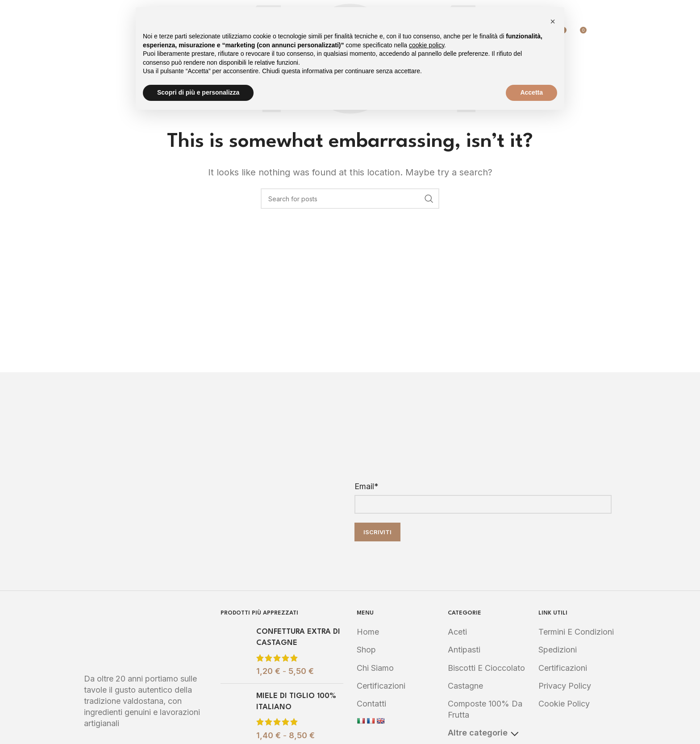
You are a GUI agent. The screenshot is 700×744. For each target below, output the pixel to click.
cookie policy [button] (427, 45)
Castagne (465, 686)
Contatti (371, 704)
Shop (366, 650)
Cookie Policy (564, 704)
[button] (553, 21)
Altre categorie (483, 733)
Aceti (457, 632)
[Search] (598, 33)
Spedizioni (558, 650)
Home (368, 632)
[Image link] (146, 636)
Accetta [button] (531, 92)
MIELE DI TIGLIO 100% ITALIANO (296, 702)
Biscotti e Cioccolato (486, 668)
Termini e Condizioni (576, 632)
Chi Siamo (375, 668)
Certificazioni (381, 686)
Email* (367, 486)
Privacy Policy (565, 686)
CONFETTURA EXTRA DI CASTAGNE (298, 637)
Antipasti (464, 650)
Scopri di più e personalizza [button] (198, 92)
